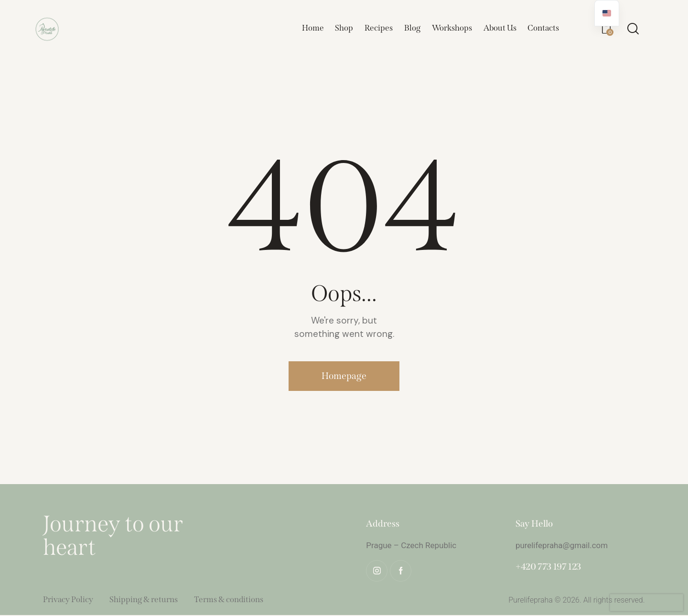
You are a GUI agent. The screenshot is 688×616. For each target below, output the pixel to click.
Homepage (344, 377)
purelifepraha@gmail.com (562, 546)
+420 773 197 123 (548, 567)
